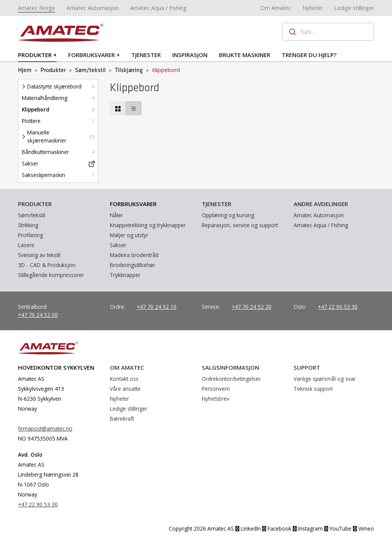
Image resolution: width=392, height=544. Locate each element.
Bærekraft (122, 419)
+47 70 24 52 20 (252, 307)
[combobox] (328, 32)
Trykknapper (125, 275)
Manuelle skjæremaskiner (47, 136)
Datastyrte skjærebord (54, 86)
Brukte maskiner (245, 55)
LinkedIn (248, 528)
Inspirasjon (190, 55)
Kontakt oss (124, 379)
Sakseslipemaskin (43, 175)
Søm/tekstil (90, 70)
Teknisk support (313, 389)
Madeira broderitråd (134, 255)
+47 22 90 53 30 (338, 307)
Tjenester (146, 55)
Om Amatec (276, 8)
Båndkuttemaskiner (45, 152)
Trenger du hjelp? (309, 55)
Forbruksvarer (91, 55)
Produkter (35, 55)
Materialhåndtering (45, 98)
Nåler (116, 215)
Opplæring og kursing (228, 215)
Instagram (308, 528)
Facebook (277, 528)
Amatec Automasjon (93, 8)
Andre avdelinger (321, 204)
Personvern (216, 389)
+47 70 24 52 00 (38, 315)
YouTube (338, 528)
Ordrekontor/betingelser (231, 379)
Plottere (31, 121)
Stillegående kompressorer (51, 275)
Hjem (25, 70)
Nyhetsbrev (216, 399)
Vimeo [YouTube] (363, 528)
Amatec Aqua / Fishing (158, 8)
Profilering (30, 235)
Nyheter (313, 8)
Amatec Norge (37, 8)
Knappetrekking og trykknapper (148, 225)
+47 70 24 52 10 (157, 307)
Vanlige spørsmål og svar (325, 379)
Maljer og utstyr (129, 235)
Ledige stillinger (354, 8)
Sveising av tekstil (39, 255)
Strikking (28, 225)
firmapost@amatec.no (45, 428)
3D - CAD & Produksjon (47, 265)
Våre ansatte (125, 389)
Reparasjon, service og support (240, 225)
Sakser (30, 163)
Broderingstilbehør (132, 265)
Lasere (26, 245)
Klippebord (36, 109)
